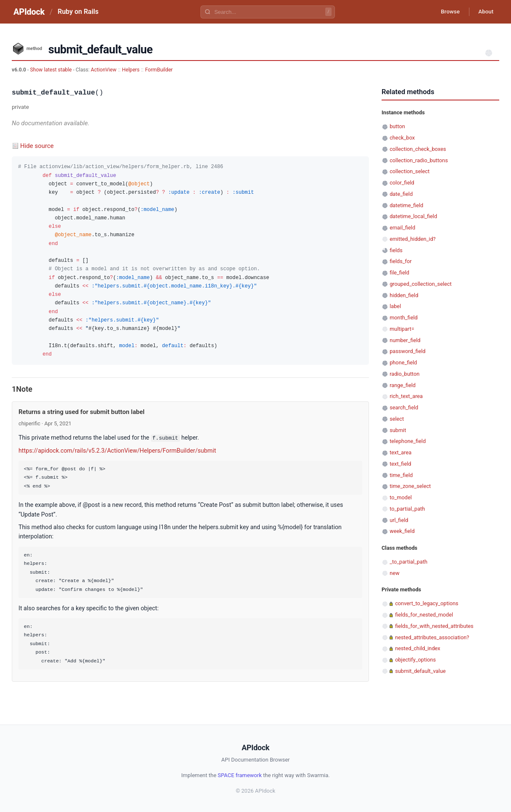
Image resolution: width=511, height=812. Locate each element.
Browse (446, 12)
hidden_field (404, 295)
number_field (405, 340)
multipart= (402, 329)
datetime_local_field (413, 216)
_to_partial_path (408, 562)
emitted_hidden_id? (412, 239)
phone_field (403, 362)
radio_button (404, 374)
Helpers (131, 70)
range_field (403, 385)
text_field (400, 464)
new (394, 573)
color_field (402, 183)
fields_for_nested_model (424, 615)
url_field (399, 520)
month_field (404, 318)
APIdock (29, 12)
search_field (404, 407)
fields (396, 250)
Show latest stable (51, 70)
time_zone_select (410, 486)
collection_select (410, 171)
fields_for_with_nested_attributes (434, 626)
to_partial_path (407, 509)
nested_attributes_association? (432, 637)
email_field (402, 228)
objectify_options (415, 660)
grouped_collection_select (420, 284)
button (397, 126)
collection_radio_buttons (419, 160)
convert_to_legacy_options (427, 603)
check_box (402, 138)
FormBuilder (159, 70)
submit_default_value (420, 671)
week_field (402, 531)
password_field (407, 351)
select (397, 419)
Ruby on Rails (78, 12)
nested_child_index (418, 648)
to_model (401, 497)
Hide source (37, 146)
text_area (400, 452)
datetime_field (406, 205)
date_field (401, 194)
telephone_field (408, 441)
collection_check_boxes (418, 149)
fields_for (400, 261)
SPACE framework (240, 775)
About (485, 12)
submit (398, 430)
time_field (401, 475)
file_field (399, 273)
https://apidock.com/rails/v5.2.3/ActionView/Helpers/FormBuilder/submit (117, 450)
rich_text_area (406, 396)
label (395, 306)
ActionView (104, 70)
